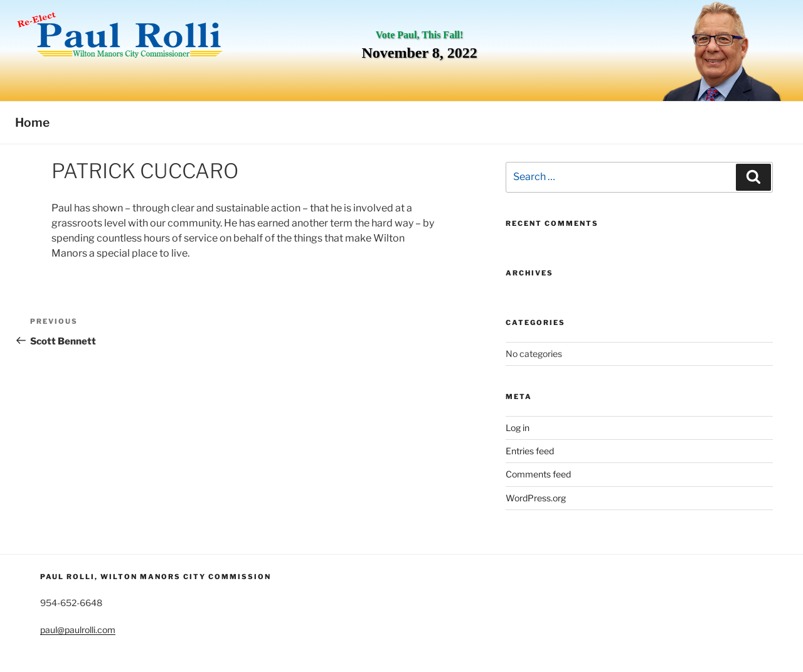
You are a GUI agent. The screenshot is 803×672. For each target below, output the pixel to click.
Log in (518, 428)
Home (32, 122)
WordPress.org (536, 498)
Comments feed (538, 474)
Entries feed (530, 451)
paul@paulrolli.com (78, 630)
